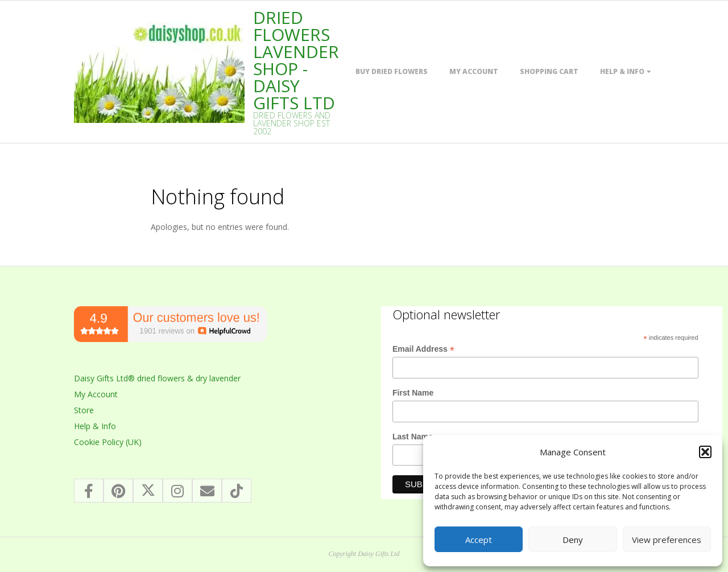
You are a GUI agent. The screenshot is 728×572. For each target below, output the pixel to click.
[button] (705, 452)
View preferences (667, 540)
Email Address (423, 349)
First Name (413, 393)
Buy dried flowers (392, 71)
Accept (479, 540)
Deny (573, 540)
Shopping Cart (549, 71)
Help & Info (622, 71)
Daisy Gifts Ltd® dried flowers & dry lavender (157, 378)
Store (84, 410)
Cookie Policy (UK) (108, 442)
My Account (474, 71)
